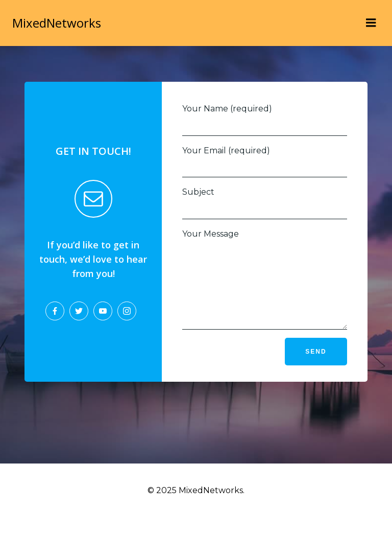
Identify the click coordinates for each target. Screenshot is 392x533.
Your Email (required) (265, 162)
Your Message (265, 287)
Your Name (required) (265, 120)
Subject (265, 203)
